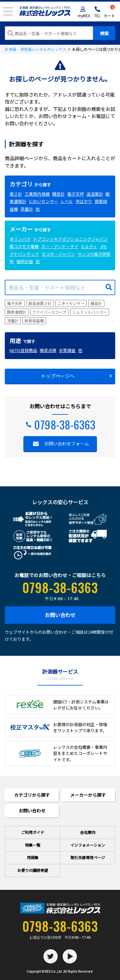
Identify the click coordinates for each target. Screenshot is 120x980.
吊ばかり (84, 201)
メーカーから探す (88, 795)
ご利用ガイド (33, 832)
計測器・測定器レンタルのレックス (36, 49)
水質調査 (67, 350)
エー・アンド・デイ (60, 246)
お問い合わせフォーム (67, 443)
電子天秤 (76, 194)
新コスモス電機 (24, 246)
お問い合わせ (60, 615)
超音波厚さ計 (40, 303)
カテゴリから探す (32, 795)
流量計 (27, 209)
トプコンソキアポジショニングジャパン (70, 239)
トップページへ (58, 376)
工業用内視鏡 (37, 194)
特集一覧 (33, 845)
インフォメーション (88, 845)
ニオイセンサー (71, 303)
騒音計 (58, 194)
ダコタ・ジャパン (58, 254)
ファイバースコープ (49, 312)
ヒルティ (89, 246)
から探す (30, 185)
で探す (22, 341)
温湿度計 (95, 194)
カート (109, 12)
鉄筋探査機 (34, 321)
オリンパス (20, 239)
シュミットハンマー (90, 312)
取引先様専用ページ (88, 857)
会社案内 (88, 832)
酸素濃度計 (17, 312)
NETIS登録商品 (23, 350)
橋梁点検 (48, 350)
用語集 (33, 857)
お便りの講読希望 (33, 870)
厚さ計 (16, 194)
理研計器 (25, 261)
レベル (67, 201)
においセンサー (43, 201)
